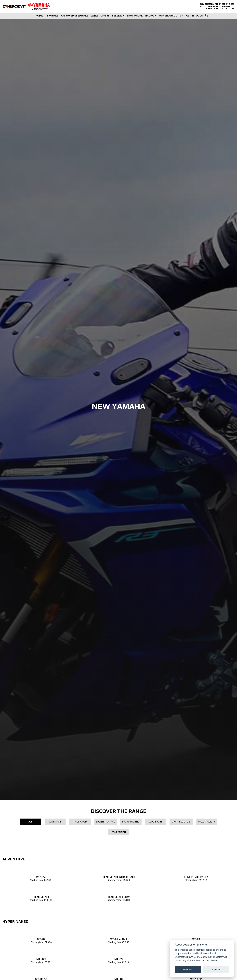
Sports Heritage (105, 822)
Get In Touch (194, 16)
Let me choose (210, 961)
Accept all (188, 970)
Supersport (155, 822)
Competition (119, 832)
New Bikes (52, 16)
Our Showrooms (170, 16)
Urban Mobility (207, 822)
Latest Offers (100, 16)
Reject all (216, 970)
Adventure (55, 822)
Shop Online (135, 16)
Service (117, 16)
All (31, 822)
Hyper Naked (80, 822)
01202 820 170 (227, 8)
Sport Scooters (181, 822)
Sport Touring (131, 822)
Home (39, 16)
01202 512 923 (227, 4)
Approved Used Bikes (75, 16)
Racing (150, 16)
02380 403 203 (227, 6)
